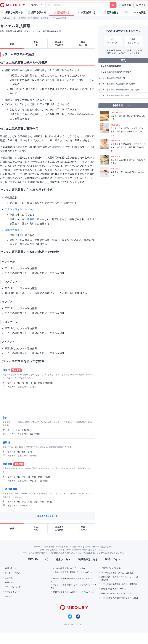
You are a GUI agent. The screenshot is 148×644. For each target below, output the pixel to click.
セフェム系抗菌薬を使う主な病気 (114, 95)
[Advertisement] (36, 402)
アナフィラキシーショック (20, 209)
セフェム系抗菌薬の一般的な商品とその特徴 (119, 90)
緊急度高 (16, 370)
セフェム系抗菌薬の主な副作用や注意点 (117, 84)
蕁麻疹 (31, 219)
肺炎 (5, 418)
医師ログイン (113, 559)
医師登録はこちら (88, 559)
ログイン (141, 5)
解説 (12, 44)
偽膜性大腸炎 (12, 230)
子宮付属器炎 (10, 489)
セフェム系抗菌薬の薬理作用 (112, 78)
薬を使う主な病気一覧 (47, 516)
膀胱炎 (6, 442)
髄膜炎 (6, 370)
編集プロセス (63, 559)
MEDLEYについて (38, 559)
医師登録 (126, 5)
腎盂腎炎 (8, 464)
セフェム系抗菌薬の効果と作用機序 (115, 72)
